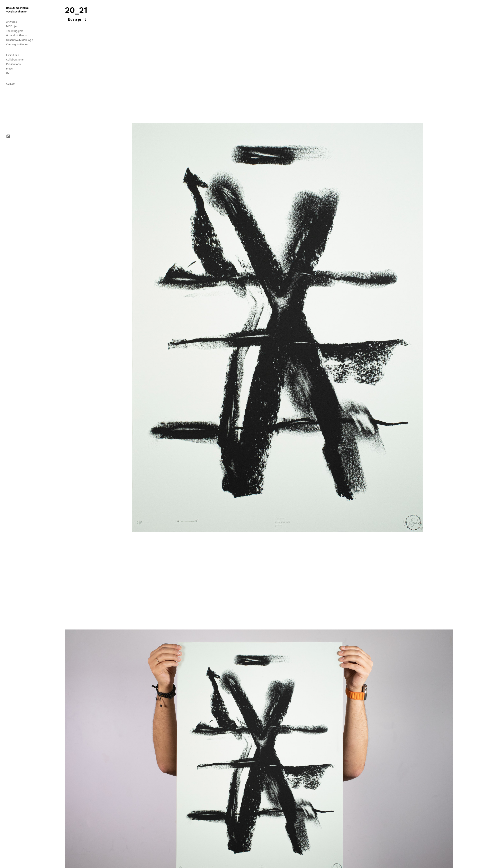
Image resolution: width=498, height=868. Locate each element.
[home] (14, 7)
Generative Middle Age (20, 40)
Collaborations (15, 60)
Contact (11, 84)
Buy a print (77, 19)
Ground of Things (16, 35)
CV (8, 73)
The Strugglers (15, 31)
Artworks (12, 22)
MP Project (12, 26)
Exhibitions (13, 55)
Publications (13, 64)
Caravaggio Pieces (17, 44)
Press (9, 69)
